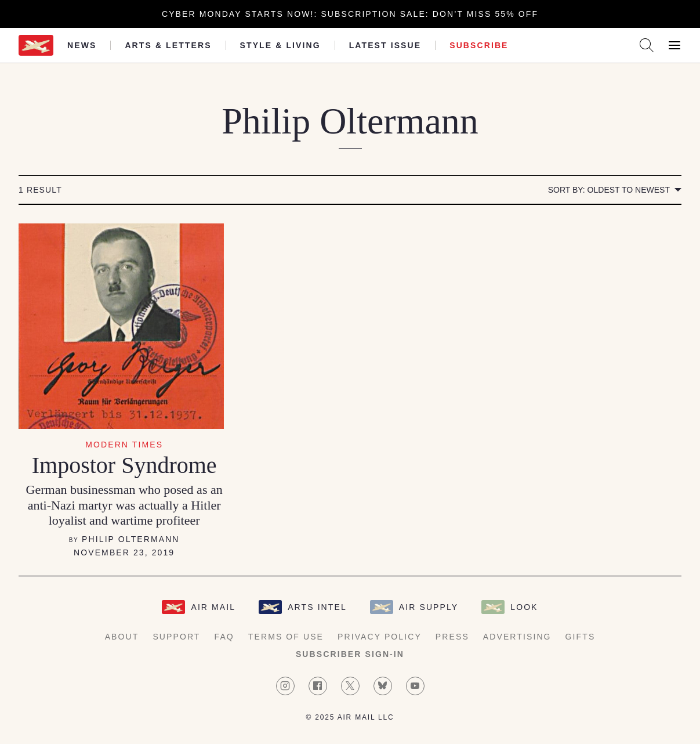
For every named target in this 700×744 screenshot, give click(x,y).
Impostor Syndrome (124, 465)
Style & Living (280, 45)
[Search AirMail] (647, 45)
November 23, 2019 (124, 552)
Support (176, 637)
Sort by (609, 190)
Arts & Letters (168, 45)
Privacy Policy (380, 637)
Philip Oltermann (130, 539)
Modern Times (124, 445)
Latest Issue (385, 45)
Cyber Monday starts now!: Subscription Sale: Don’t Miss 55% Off (350, 14)
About (122, 637)
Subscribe (479, 45)
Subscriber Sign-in (350, 654)
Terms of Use (286, 637)
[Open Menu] (674, 45)
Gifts (581, 637)
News (82, 45)
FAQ (224, 637)
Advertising (517, 637)
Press (452, 637)
